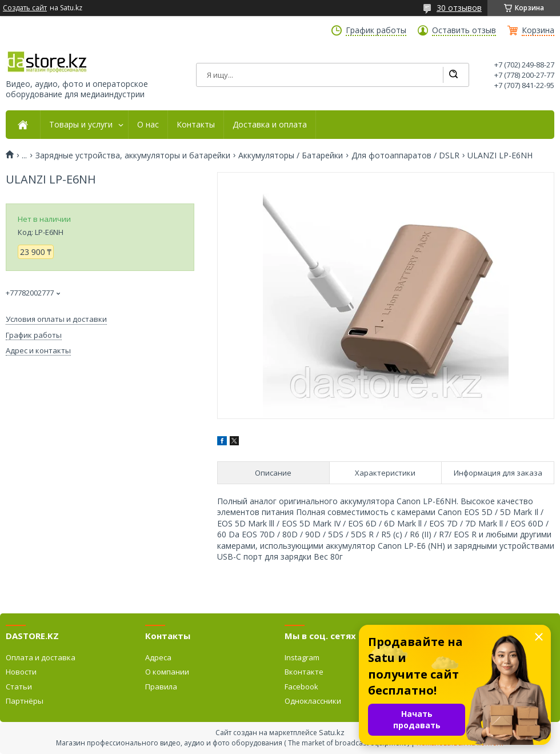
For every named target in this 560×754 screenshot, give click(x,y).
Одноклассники (313, 701)
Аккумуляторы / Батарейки (291, 155)
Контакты (196, 125)
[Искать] (453, 75)
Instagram (302, 657)
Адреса (158, 657)
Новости (21, 672)
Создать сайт (25, 8)
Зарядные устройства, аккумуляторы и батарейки (133, 155)
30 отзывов (459, 8)
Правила (161, 687)
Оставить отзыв (464, 30)
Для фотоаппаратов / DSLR (405, 155)
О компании (167, 672)
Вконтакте (304, 672)
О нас (148, 125)
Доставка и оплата (270, 125)
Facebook (301, 687)
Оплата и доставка (41, 657)
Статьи (19, 687)
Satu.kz (332, 732)
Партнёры (25, 701)
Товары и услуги (81, 125)
